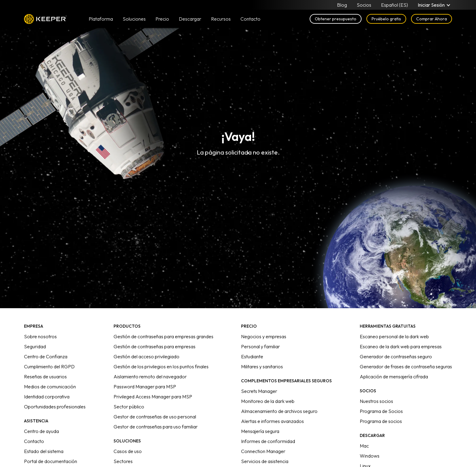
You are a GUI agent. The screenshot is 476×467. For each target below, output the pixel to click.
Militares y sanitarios (262, 366)
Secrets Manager (259, 391)
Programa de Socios (381, 411)
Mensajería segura (260, 431)
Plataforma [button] (101, 19)
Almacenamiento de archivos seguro (279, 411)
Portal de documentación (51, 461)
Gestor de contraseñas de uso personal (155, 417)
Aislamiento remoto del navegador (150, 377)
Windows (370, 456)
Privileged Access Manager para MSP (153, 397)
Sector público (129, 407)
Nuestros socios (376, 401)
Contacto (34, 441)
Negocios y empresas (264, 336)
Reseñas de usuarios (45, 377)
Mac (364, 446)
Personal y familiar (260, 346)
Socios (364, 5)
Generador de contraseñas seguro (396, 356)
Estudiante (252, 356)
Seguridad (35, 346)
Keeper (45, 19)
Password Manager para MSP (145, 387)
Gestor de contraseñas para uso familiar (156, 427)
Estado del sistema (44, 451)
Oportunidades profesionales (55, 407)
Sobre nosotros (40, 336)
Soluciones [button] (134, 19)
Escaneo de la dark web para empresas (401, 346)
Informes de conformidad (268, 441)
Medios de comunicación (50, 387)
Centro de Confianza (46, 356)
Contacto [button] (250, 19)
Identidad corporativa (47, 397)
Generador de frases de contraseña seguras (406, 366)
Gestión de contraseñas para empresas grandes (163, 336)
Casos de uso (128, 451)
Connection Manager (263, 451)
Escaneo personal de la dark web (394, 336)
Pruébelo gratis (386, 19)
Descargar (190, 19)
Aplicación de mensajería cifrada (394, 377)
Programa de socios (381, 421)
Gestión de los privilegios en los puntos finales (161, 366)
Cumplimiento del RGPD (49, 366)
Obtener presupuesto (336, 19)
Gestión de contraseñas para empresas (155, 346)
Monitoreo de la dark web (268, 401)
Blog (342, 5)
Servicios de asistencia (265, 461)
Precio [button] (162, 19)
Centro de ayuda (41, 431)
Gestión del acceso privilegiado (146, 356)
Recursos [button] (221, 19)
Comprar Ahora (432, 19)
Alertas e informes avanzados (272, 421)
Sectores (123, 461)
